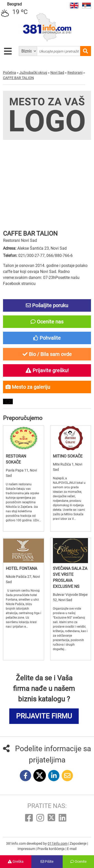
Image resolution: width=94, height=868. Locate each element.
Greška (16, 861)
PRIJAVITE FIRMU (44, 716)
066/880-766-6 (60, 256)
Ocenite (78, 861)
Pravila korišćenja (51, 849)
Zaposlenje (78, 843)
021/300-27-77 (31, 256)
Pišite (47, 861)
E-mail (72, 849)
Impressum (27, 849)
